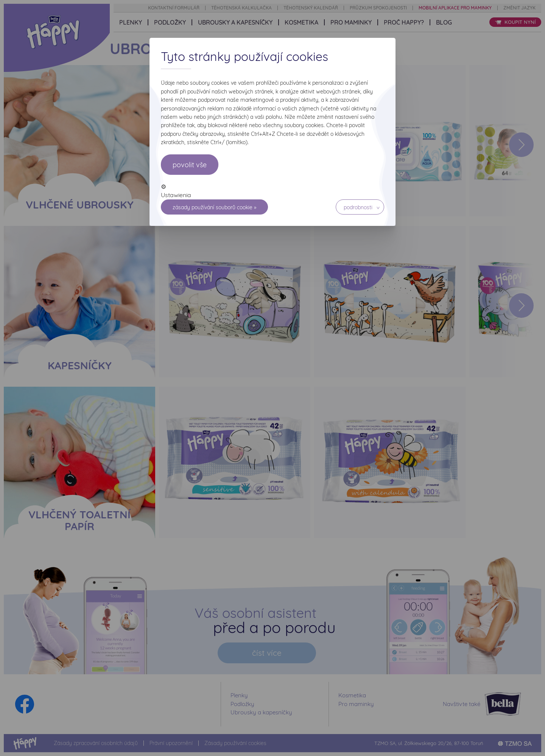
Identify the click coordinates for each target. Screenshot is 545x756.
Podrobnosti (358, 207)
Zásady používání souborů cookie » (214, 207)
